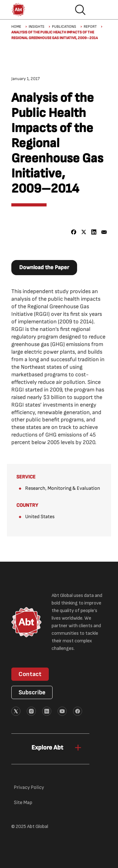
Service (26, 477)
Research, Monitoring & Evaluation (63, 488)
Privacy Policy (29, 787)
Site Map (23, 803)
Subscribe (32, 692)
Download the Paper (44, 267)
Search (80, 10)
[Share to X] (84, 232)
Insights (37, 27)
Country (27, 505)
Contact (30, 674)
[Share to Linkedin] (94, 232)
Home (16, 27)
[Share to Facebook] (74, 232)
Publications (64, 27)
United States (40, 517)
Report (90, 27)
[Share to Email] (104, 232)
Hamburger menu (100, 10)
